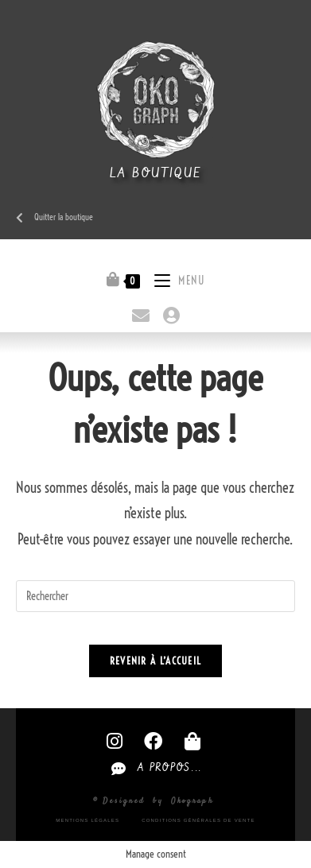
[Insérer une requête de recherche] (156, 596)
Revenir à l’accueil (156, 661)
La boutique (155, 174)
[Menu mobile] (174, 278)
